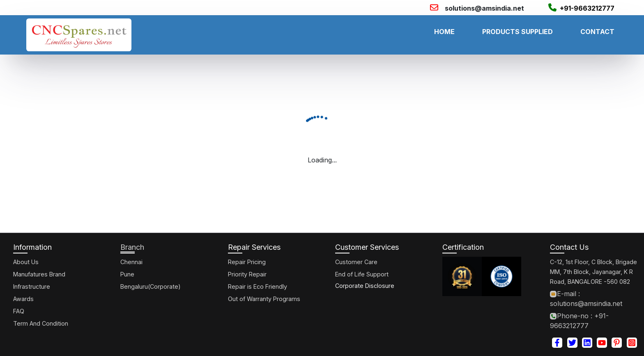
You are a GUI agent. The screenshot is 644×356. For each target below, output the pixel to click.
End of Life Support (362, 274)
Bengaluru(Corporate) (151, 286)
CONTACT (597, 32)
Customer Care (356, 262)
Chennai (131, 262)
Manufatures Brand (39, 274)
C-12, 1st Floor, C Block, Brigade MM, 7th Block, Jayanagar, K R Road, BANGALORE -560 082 (593, 272)
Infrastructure (32, 286)
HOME (444, 32)
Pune (127, 274)
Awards (23, 299)
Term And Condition (41, 323)
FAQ (19, 311)
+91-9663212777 (587, 8)
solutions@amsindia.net (484, 8)
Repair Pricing (247, 262)
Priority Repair (247, 274)
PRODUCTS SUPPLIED (517, 32)
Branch (132, 247)
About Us (26, 262)
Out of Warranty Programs (264, 299)
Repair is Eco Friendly (258, 286)
